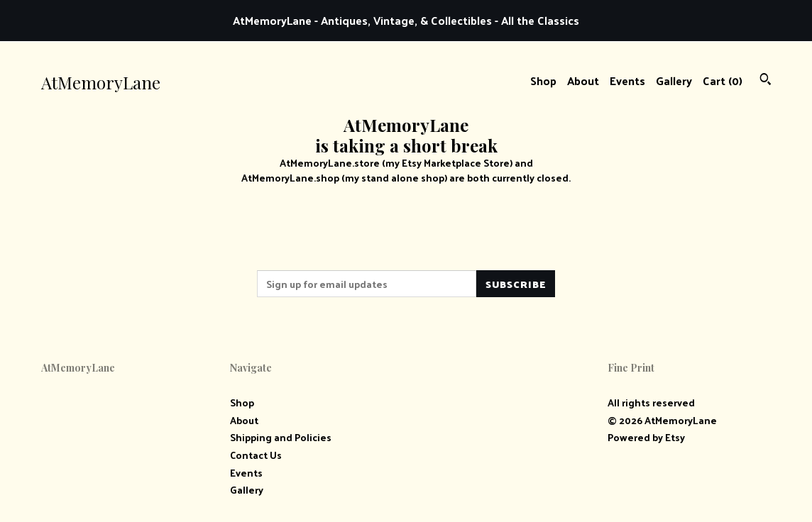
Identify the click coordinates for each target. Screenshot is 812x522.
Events (627, 80)
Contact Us (256, 455)
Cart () (723, 80)
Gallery (674, 80)
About (583, 80)
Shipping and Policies (281, 437)
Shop (543, 80)
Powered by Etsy (646, 437)
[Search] (766, 80)
